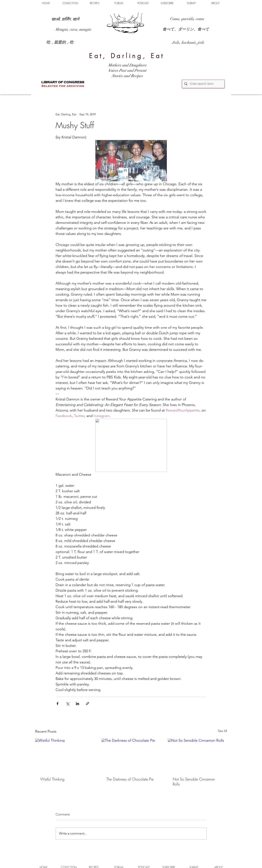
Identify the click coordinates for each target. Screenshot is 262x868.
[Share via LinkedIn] (77, 704)
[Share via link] (88, 704)
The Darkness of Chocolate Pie (130, 779)
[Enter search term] (203, 84)
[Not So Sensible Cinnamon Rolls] (197, 755)
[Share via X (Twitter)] (67, 704)
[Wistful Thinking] (65, 755)
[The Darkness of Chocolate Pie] (131, 755)
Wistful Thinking (52, 779)
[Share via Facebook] (57, 704)
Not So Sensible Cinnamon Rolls (194, 782)
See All (223, 731)
